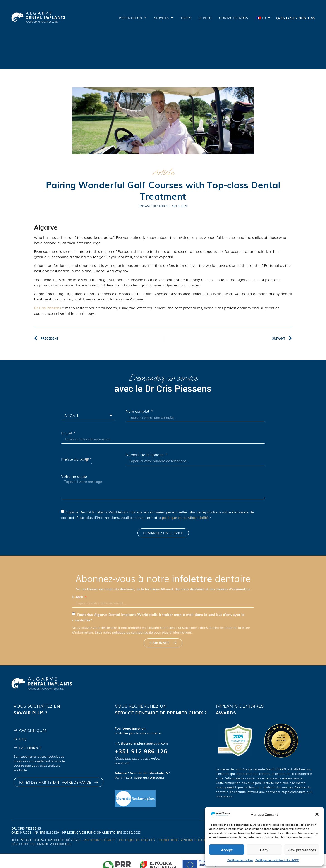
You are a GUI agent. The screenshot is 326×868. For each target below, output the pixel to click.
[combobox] (92, 459)
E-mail (67, 433)
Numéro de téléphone (145, 454)
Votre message (74, 476)
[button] (317, 814)
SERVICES (164, 18)
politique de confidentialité (132, 632)
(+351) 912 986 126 (295, 18)
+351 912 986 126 (141, 751)
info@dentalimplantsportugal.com (141, 743)
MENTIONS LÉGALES (100, 840)
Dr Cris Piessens (47, 308)
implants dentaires (153, 206)
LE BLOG (205, 18)
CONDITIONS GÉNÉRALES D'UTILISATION (190, 840)
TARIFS (186, 18)
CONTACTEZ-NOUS (234, 18)
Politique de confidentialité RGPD (277, 860)
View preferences (302, 850)
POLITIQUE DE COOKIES (137, 840)
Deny (264, 850)
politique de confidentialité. (186, 517)
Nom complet (138, 411)
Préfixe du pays (75, 459)
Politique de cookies (240, 860)
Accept (227, 850)
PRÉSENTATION (133, 18)
